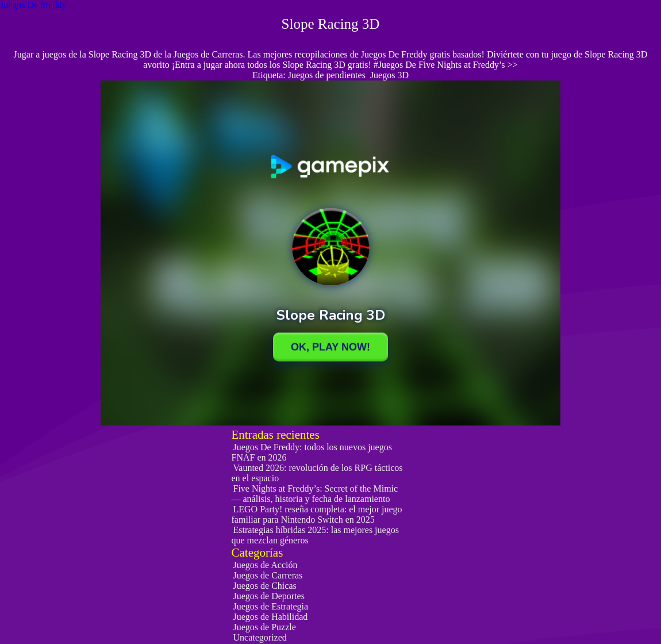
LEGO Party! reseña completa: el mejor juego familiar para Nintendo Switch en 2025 (317, 514)
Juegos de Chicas (265, 586)
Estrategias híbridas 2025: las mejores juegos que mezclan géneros (315, 535)
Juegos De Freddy (33, 5)
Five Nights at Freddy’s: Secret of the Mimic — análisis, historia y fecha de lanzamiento (315, 494)
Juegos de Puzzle (265, 627)
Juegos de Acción (266, 565)
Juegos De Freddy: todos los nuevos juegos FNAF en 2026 (312, 452)
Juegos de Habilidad (271, 617)
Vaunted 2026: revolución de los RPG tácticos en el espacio (317, 473)
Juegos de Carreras (268, 575)
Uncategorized (260, 637)
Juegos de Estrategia (271, 606)
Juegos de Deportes (269, 596)
